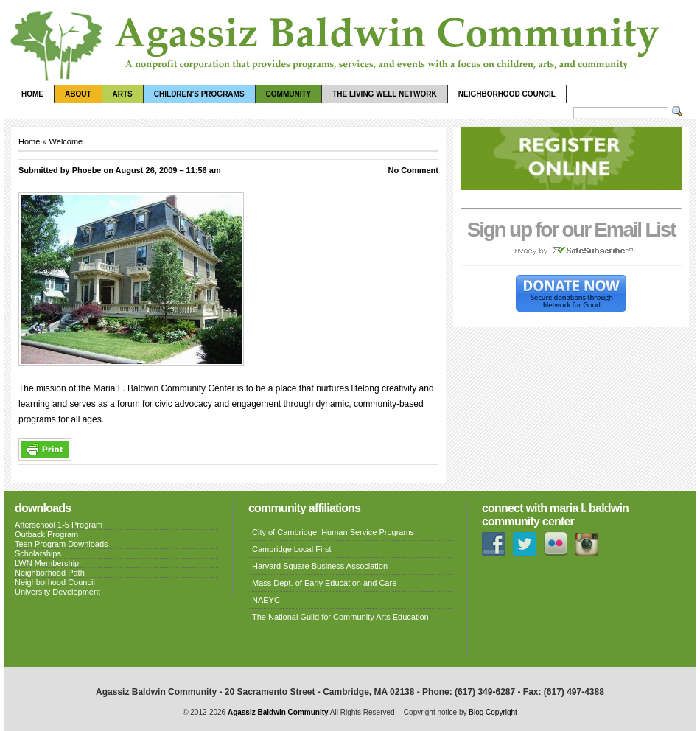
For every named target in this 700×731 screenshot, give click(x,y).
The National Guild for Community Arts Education (340, 617)
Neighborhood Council (507, 94)
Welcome (66, 141)
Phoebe (87, 170)
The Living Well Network (384, 94)
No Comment (413, 170)
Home (32, 94)
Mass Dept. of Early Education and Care (324, 583)
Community (289, 94)
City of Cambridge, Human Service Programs (333, 532)
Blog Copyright (493, 712)
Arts (123, 94)
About (78, 94)
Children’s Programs (199, 94)
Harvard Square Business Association (320, 566)
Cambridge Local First (292, 549)
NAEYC (266, 600)
